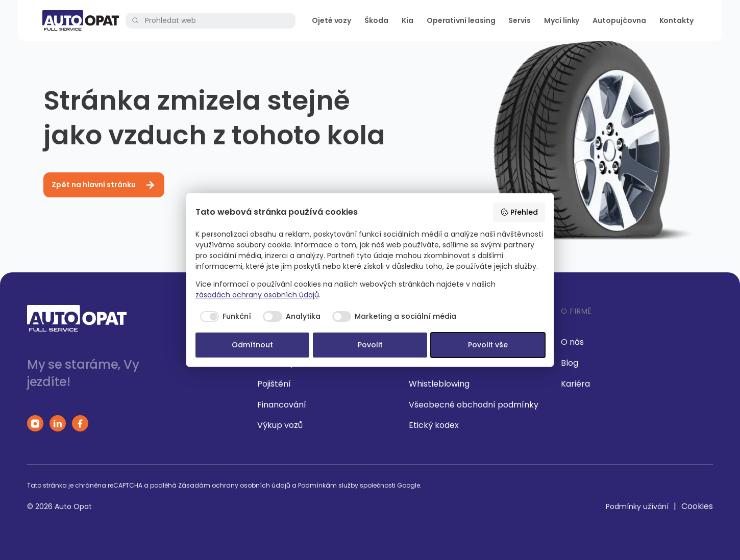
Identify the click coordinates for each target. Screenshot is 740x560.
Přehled (519, 212)
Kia (408, 20)
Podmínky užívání (637, 506)
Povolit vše (488, 345)
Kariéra (575, 384)
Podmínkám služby (328, 485)
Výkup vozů (280, 425)
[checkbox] (224, 317)
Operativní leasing (461, 20)
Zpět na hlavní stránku (104, 185)
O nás (572, 342)
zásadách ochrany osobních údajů (257, 295)
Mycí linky (562, 20)
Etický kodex (434, 425)
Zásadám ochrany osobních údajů (234, 485)
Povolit (370, 345)
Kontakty (676, 20)
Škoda (376, 20)
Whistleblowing (439, 384)
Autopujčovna (619, 20)
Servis (520, 20)
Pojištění (274, 384)
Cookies (697, 506)
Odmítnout (252, 345)
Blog (570, 363)
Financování (282, 405)
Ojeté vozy (331, 20)
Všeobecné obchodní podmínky (474, 405)
